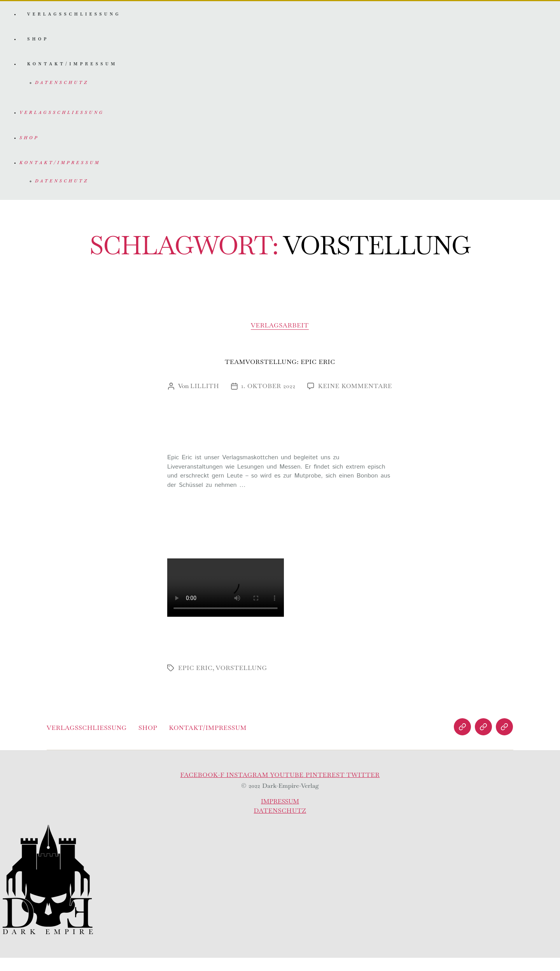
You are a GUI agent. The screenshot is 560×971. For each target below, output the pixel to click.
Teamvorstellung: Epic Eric (280, 375)
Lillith (205, 400)
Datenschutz (61, 90)
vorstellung (241, 681)
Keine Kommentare (355, 400)
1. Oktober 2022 (269, 400)
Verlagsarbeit (280, 339)
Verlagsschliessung (76, 16)
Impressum (280, 814)
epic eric (195, 681)
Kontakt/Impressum (74, 70)
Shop (38, 43)
